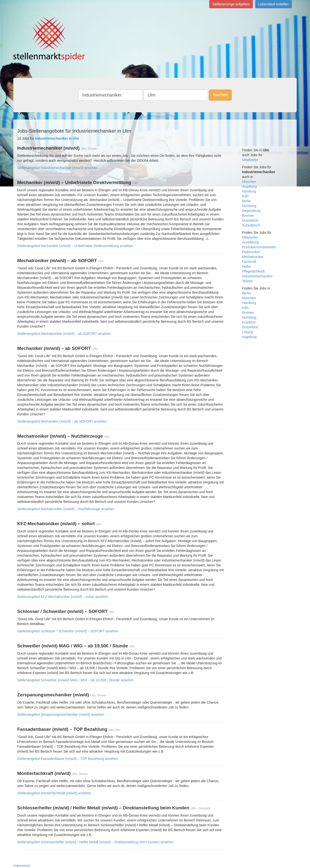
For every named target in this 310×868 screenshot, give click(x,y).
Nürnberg (249, 206)
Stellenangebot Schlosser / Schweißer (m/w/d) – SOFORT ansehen (68, 631)
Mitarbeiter (250, 160)
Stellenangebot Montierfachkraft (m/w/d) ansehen (54, 793)
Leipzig (248, 332)
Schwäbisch (251, 225)
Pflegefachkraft (253, 271)
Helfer (247, 266)
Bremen (248, 216)
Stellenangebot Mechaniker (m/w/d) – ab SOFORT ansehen (62, 421)
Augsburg (249, 186)
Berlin (247, 201)
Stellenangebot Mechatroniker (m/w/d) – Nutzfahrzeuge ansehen (66, 509)
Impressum (22, 866)
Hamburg (249, 191)
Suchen (220, 95)
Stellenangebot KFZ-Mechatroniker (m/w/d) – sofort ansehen (63, 597)
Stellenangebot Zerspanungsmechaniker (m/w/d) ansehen (61, 715)
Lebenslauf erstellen (274, 4)
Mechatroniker (253, 257)
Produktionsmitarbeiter (259, 247)
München (249, 182)
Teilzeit (247, 281)
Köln (246, 196)
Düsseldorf (250, 220)
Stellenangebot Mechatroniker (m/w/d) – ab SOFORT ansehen (64, 334)
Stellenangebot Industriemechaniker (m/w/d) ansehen (57, 168)
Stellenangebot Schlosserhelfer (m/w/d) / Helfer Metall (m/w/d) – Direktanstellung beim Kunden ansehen (95, 842)
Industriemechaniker (257, 276)
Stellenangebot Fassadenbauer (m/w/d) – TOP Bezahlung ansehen (68, 759)
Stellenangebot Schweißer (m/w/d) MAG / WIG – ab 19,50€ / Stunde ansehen (75, 680)
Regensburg (251, 211)
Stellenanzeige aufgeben (231, 4)
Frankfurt (249, 322)
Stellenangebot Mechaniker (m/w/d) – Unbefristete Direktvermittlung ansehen (75, 246)
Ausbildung (251, 242)
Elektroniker (251, 252)
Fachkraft (249, 262)
